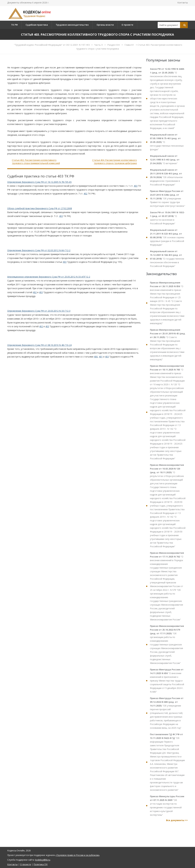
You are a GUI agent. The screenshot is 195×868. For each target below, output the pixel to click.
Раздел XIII (114, 45)
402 (85, 194)
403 (136, 186)
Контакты (183, 3)
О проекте (127, 25)
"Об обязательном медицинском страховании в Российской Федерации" (166, 177)
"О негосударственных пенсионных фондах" (167, 142)
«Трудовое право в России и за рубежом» (77, 855)
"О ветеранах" (165, 160)
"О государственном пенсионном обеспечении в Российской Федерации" (167, 259)
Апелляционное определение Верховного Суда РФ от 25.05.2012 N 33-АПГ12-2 (49, 277)
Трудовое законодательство (72, 25)
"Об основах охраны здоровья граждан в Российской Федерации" (167, 237)
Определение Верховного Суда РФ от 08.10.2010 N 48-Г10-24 (39, 345)
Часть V (99, 45)
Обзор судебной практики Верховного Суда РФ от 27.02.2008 (40, 208)
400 (96, 357)
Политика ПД (40, 864)
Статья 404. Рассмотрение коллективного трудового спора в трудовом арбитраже (115, 162)
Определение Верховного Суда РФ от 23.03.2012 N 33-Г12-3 (39, 311)
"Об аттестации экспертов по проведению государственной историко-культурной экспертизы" (167, 806)
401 (101, 357)
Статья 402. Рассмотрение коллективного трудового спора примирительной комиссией (36, 162)
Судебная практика (37, 25)
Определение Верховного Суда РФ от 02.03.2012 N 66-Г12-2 (39, 250)
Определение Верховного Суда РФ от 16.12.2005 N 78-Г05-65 (39, 182)
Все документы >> (177, 820)
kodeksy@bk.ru (43, 860)
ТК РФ (14, 25)
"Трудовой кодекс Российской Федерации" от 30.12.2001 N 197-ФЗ (52, 45)
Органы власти (105, 25)
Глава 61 (130, 45)
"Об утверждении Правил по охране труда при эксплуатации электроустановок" (168, 198)
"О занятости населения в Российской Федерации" (167, 218)
